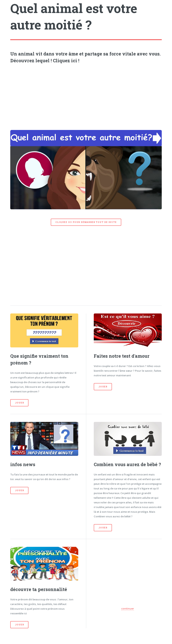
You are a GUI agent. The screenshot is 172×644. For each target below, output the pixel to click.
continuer (128, 609)
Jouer (19, 403)
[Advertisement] (86, 96)
